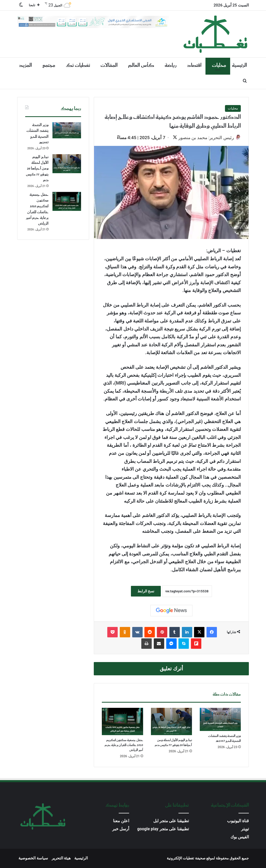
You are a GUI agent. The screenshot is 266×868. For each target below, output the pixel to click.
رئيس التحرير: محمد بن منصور (203, 138)
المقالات (109, 65)
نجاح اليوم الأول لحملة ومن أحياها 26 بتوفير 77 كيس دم (173, 743)
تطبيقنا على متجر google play (163, 829)
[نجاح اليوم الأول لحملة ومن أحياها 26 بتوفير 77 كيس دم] (171, 722)
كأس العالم (141, 65)
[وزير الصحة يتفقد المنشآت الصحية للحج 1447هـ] (220, 720)
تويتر (245, 829)
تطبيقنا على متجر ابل (171, 821)
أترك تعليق (171, 669)
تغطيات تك (78, 65)
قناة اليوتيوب (238, 821)
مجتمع (49, 65)
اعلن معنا (121, 821)
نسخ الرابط (146, 592)
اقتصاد (194, 65)
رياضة (171, 65)
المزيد (25, 65)
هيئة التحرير (61, 859)
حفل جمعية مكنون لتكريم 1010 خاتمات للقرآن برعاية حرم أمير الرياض (124, 746)
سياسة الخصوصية (33, 859)
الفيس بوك (240, 837)
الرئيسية (240, 65)
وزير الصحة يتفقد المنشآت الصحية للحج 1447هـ (224, 739)
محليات (219, 65)
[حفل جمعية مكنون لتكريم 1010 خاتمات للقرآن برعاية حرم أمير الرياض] (122, 722)
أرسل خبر (121, 829)
